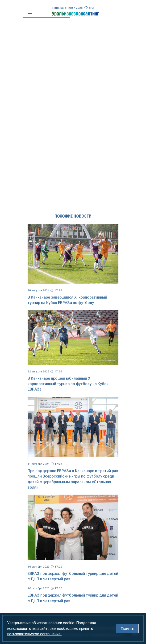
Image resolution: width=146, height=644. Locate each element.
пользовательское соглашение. (34, 634)
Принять (127, 628)
